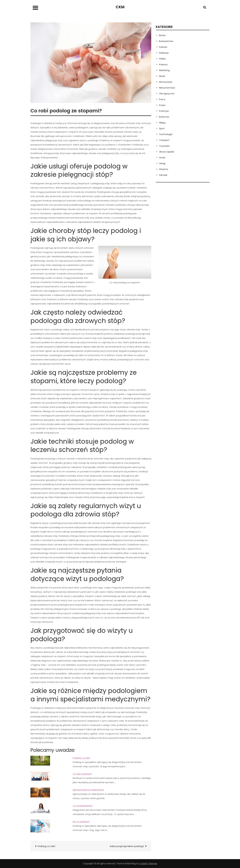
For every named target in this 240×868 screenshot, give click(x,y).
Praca (162, 99)
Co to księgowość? (83, 806)
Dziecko (163, 47)
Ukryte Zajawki (167, 152)
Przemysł (164, 111)
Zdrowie (163, 175)
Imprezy (163, 64)
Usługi (162, 163)
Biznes (162, 35)
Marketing (164, 70)
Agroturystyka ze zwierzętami (88, 790)
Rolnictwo (164, 117)
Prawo (162, 105)
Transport (164, 140)
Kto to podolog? (81, 822)
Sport (162, 128)
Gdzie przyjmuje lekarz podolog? (127, 846)
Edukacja (164, 53)
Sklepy (162, 123)
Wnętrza (164, 169)
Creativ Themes (148, 864)
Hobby (162, 59)
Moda (162, 76)
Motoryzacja (166, 82)
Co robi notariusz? (82, 774)
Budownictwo (166, 41)
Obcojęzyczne (167, 94)
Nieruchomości (167, 88)
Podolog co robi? (82, 758)
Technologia (166, 134)
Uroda (162, 158)
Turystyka (164, 146)
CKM (120, 7)
